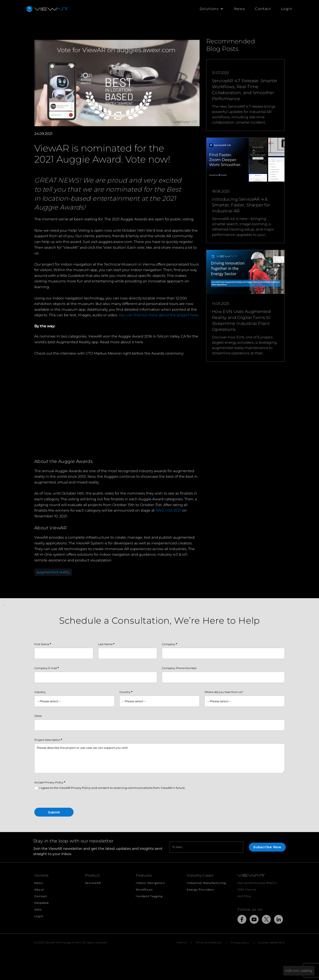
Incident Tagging (149, 896)
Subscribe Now (267, 847)
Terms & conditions (209, 942)
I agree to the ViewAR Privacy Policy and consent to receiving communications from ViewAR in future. (110, 788)
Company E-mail (47, 668)
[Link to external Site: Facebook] (242, 920)
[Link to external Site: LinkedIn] (278, 920)
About (39, 890)
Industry (40, 692)
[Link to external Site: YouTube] (254, 920)
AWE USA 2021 (168, 510)
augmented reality (53, 572)
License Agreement (271, 942)
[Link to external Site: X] (266, 920)
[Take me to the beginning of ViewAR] (48, 9)
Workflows (144, 890)
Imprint (182, 942)
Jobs (38, 909)
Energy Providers (200, 890)
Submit (54, 812)
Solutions (212, 9)
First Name (43, 644)
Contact (263, 9)
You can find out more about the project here (159, 315)
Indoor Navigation (150, 883)
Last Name (106, 644)
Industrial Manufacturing (206, 883)
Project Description (48, 740)
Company (169, 644)
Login (287, 9)
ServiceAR (93, 883)
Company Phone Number (179, 668)
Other (38, 716)
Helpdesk (42, 903)
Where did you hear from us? (224, 692)
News (240, 9)
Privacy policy (240, 942)
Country (126, 692)
